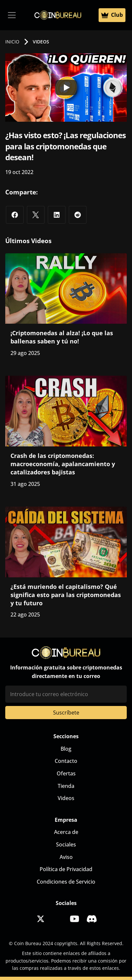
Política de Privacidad (66, 869)
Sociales (66, 844)
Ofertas (66, 773)
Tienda (66, 786)
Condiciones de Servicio (66, 882)
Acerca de (66, 832)
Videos (66, 798)
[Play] (66, 88)
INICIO (12, 42)
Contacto (66, 761)
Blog (66, 749)
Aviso (66, 857)
